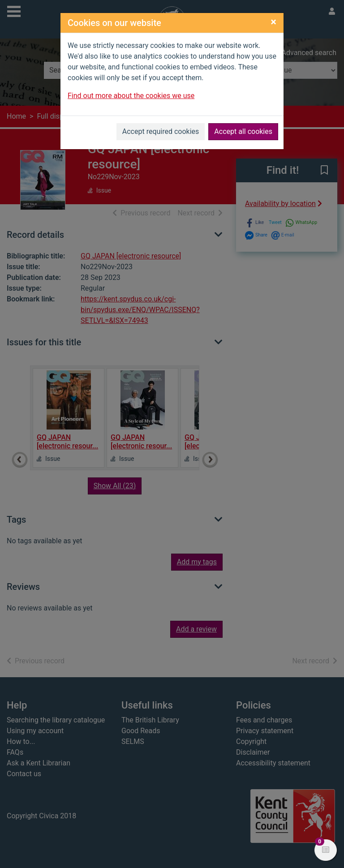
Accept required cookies (161, 131)
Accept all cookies (243, 131)
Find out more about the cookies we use (131, 96)
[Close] (273, 22)
